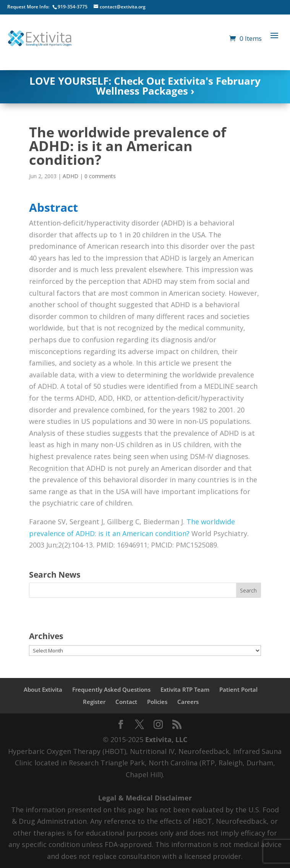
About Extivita (43, 689)
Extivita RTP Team (185, 689)
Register (94, 702)
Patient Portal (238, 689)
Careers (188, 702)
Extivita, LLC (166, 739)
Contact (126, 702)
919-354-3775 (73, 7)
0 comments (100, 176)
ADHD (70, 176)
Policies (157, 702)
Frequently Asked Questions (111, 689)
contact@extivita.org (123, 7)
